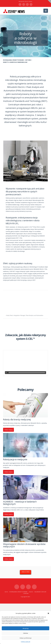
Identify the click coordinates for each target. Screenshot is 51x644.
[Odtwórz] (6, 373)
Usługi (31, 592)
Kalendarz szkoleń (40, 592)
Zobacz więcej (8, 430)
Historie (28, 60)
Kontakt (26, 593)
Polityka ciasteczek (26, 642)
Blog (6, 592)
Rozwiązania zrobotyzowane (13, 60)
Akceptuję (26, 628)
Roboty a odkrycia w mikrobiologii (15, 62)
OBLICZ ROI (25, 572)
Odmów (26, 633)
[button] (48, 613)
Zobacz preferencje (26, 638)
